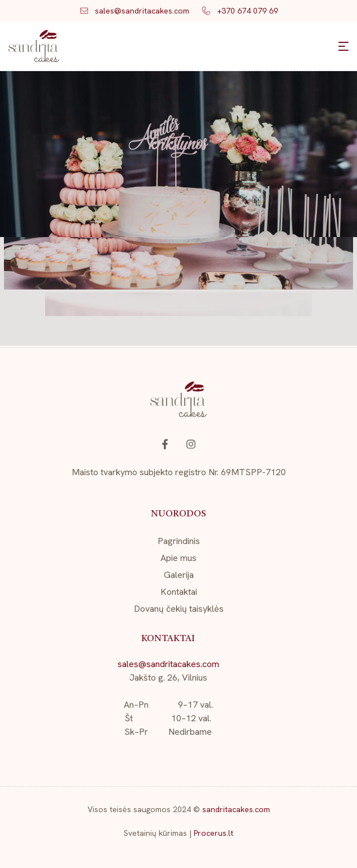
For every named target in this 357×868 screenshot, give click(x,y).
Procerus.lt (214, 833)
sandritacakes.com (236, 809)
